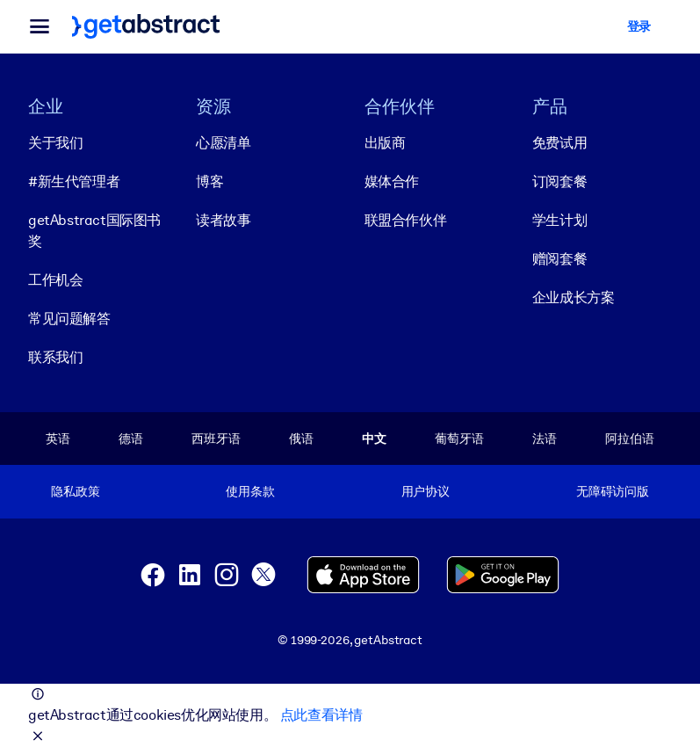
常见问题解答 (69, 319)
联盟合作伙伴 (406, 220)
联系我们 (55, 357)
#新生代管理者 (74, 181)
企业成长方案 (574, 297)
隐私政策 (75, 491)
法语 (545, 439)
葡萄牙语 (459, 439)
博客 (209, 181)
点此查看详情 (321, 715)
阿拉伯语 (629, 439)
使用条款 (250, 491)
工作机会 (55, 280)
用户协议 (426, 491)
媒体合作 (392, 181)
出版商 (385, 143)
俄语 (301, 439)
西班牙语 (216, 439)
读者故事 (223, 220)
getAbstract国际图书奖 (94, 231)
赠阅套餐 (559, 259)
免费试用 (559, 143)
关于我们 (55, 143)
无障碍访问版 (613, 491)
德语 (131, 439)
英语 (58, 439)
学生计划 (559, 220)
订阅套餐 (559, 181)
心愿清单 (223, 143)
